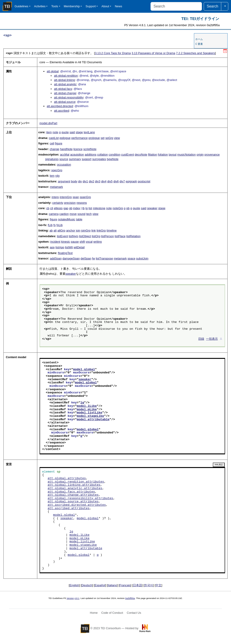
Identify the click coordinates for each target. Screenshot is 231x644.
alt (55, 230)
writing (98, 242)
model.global (84, 370)
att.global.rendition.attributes (76, 482)
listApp (60, 247)
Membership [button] (72, 6)
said (72, 132)
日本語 (137, 585)
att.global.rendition (66, 76)
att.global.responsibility (69, 97)
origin (200, 155)
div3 (98, 181)
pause (75, 242)
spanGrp (85, 197)
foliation (163, 155)
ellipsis (58, 208)
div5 (110, 181)
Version (70, 598)
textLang (89, 132)
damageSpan (71, 258)
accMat (65, 155)
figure (59, 143)
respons (82, 203)
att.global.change (65, 93)
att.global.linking (65, 80)
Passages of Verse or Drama (153, 53)
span (76, 197)
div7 (122, 181)
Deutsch (87, 585)
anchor (71, 230)
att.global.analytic (65, 84)
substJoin (142, 258)
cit (52, 208)
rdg (57, 176)
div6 (116, 181)
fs (55, 225)
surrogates (99, 159)
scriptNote (90, 149)
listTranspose (104, 258)
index (77, 208)
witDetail (79, 247)
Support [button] (91, 6)
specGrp (57, 170)
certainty (58, 203)
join (78, 230)
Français (125, 585)
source (64, 159)
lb (83, 208)
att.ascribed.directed (60, 106)
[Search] (176, 6)
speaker (152, 208)
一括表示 (212, 339)
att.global (53, 71)
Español (100, 585)
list (90, 208)
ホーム (199, 39)
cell (52, 143)
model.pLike (87, 410)
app (52, 247)
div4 (104, 181)
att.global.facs (63, 89)
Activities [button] (40, 6)
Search (212, 6)
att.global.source (65, 102)
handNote (66, 149)
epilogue (65, 138)
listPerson (108, 236)
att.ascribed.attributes (69, 508)
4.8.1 (77, 598)
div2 (92, 181)
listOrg (96, 236)
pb (128, 208)
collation (103, 155)
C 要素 (199, 44)
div (80, 181)
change (54, 149)
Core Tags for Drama (113, 53)
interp (55, 197)
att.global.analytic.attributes (75, 488)
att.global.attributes (67, 478)
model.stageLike (90, 416)
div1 (85, 181)
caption (64, 214)
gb (71, 208)
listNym (73, 236)
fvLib (59, 225)
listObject (85, 236)
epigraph (131, 181)
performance (80, 138)
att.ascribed (62, 111)
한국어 (149, 585)
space (131, 258)
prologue (94, 138)
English (74, 585)
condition (114, 155)
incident (55, 242)
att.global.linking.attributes (74, 485)
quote (65, 132)
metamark (56, 187)
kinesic (66, 242)
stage (79, 132)
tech (89, 214)
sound (82, 214)
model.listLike (90, 413)
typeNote (113, 159)
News (118, 6)
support (87, 159)
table (79, 219)
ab (51, 230)
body (74, 181)
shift (82, 242)
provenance (212, 155)
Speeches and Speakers (195, 53)
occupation (64, 165)
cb (48, 208)
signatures (52, 159)
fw (94, 258)
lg (87, 208)
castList (54, 138)
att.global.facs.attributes (71, 492)
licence (78, 149)
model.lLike (87, 406)
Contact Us (134, 613)
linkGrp (101, 230)
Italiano (112, 585)
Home (94, 613)
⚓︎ (221, 339)
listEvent (62, 236)
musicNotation (187, 155)
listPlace (120, 236)
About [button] (105, 6)
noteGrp (118, 208)
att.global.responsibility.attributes (80, 498)
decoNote (141, 155)
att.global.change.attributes (73, 495)
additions (91, 155)
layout (173, 155)
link (94, 230)
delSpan (86, 258)
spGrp (109, 138)
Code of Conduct (112, 613)
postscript (144, 181)
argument (64, 181)
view (117, 138)
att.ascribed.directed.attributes (77, 505)
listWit (69, 247)
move (73, 214)
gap (66, 208)
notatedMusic (67, 219)
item (49, 132)
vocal (89, 242)
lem (52, 176)
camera (54, 214)
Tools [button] (55, 6)
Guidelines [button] (21, 6)
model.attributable (93, 420)
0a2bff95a (130, 598)
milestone (99, 208)
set (103, 138)
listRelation (134, 236)
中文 (158, 585)
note (55, 132)
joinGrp (86, 230)
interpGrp (66, 197)
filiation (153, 155)
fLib (50, 225)
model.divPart (48, 123)
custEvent (128, 155)
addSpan (56, 258)
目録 (201, 339)
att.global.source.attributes (73, 502)
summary (75, 159)
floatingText (65, 253)
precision (70, 203)
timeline (112, 230)
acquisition (77, 155)
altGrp (62, 230)
